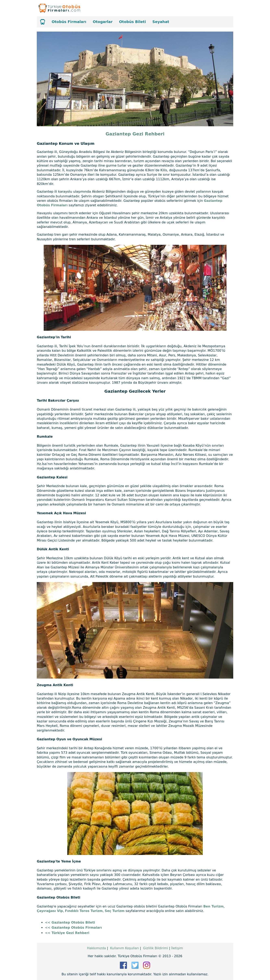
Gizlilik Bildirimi (156, 948)
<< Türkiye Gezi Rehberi (67, 933)
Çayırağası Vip (50, 911)
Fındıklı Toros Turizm (84, 911)
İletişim (177, 948)
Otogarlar (103, 22)
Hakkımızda (96, 948)
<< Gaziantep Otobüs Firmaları (73, 928)
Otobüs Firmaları (69, 22)
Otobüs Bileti (132, 22)
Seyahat (161, 22)
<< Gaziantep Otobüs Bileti (70, 922)
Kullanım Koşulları (124, 948)
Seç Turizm (115, 911)
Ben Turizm (214, 906)
